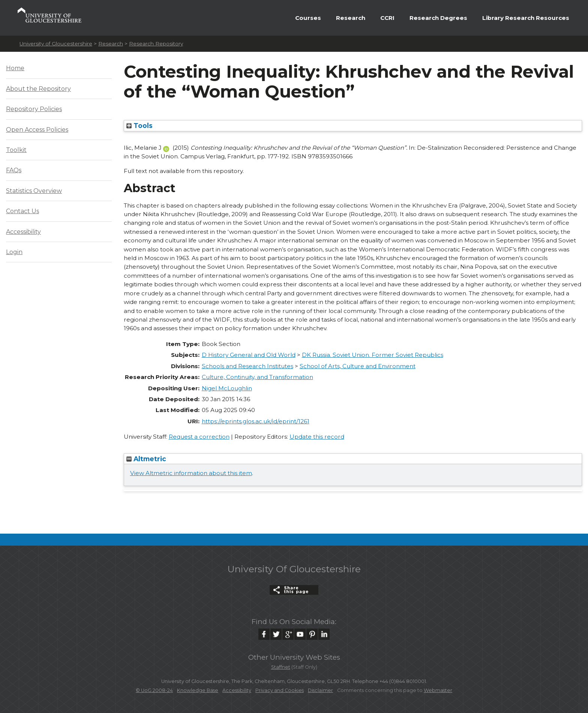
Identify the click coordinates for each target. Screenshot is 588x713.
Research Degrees (438, 18)
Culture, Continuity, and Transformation (257, 377)
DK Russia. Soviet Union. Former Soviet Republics (373, 355)
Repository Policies (34, 109)
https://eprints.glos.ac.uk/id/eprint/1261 (256, 421)
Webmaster (438, 690)
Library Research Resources (526, 18)
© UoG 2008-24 (154, 690)
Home (15, 68)
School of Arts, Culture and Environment (358, 366)
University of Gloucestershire (56, 44)
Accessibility (23, 232)
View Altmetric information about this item (191, 473)
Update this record (317, 437)
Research (351, 18)
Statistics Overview (34, 191)
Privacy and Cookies (280, 690)
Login (14, 252)
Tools (139, 126)
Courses (308, 18)
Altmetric (146, 459)
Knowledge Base (198, 690)
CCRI (387, 18)
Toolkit (16, 150)
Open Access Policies (37, 130)
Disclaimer (320, 690)
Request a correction (199, 437)
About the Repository (38, 89)
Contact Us (22, 211)
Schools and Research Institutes (247, 366)
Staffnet (281, 667)
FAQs (14, 170)
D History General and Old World (249, 355)
